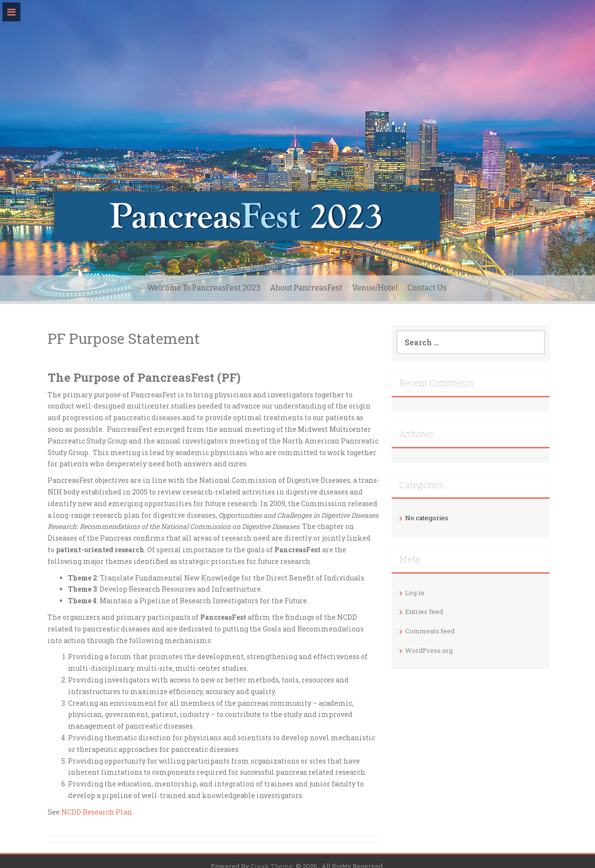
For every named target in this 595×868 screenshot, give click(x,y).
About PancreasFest (306, 288)
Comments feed (430, 631)
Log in (415, 593)
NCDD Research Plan (97, 812)
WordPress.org (429, 650)
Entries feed (424, 612)
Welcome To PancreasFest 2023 (204, 288)
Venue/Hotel (375, 288)
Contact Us (427, 288)
